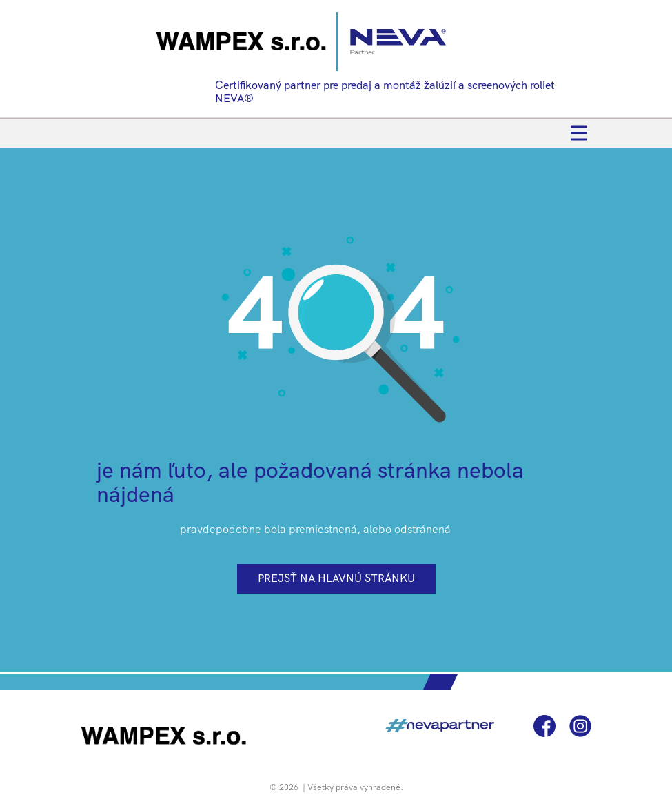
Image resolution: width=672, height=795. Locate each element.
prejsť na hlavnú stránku (336, 578)
